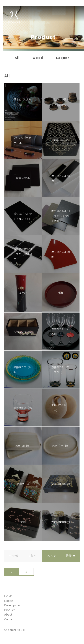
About (8, 614)
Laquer (63, 57)
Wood (38, 57)
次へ (50, 556)
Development (13, 605)
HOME (8, 596)
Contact (9, 619)
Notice (9, 601)
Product (9, 610)
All (17, 57)
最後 (69, 556)
